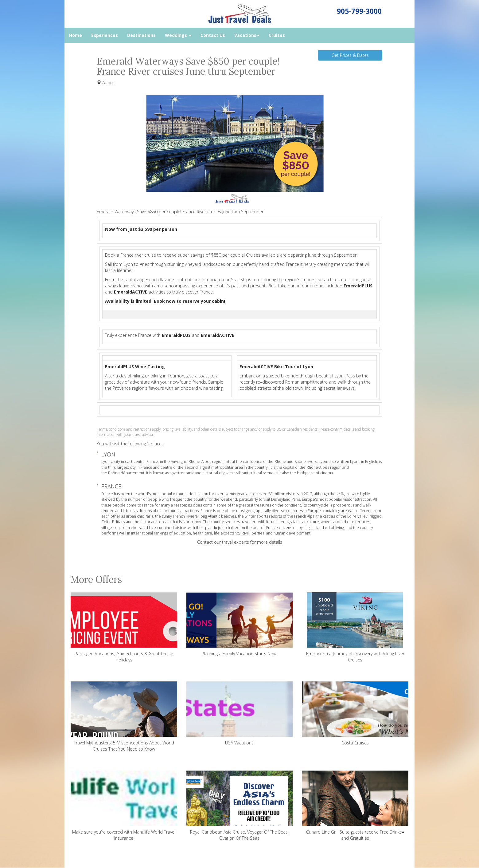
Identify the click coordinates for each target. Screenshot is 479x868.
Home (76, 35)
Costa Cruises (355, 714)
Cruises (277, 35)
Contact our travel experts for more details (240, 542)
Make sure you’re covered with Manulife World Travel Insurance (124, 806)
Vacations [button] (247, 35)
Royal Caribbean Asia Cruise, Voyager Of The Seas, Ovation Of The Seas (240, 806)
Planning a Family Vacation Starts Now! (240, 624)
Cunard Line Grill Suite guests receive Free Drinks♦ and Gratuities (355, 806)
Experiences (105, 35)
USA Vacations (240, 714)
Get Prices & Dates (350, 55)
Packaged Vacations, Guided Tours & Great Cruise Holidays (124, 627)
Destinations (141, 35)
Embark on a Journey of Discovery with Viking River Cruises (355, 627)
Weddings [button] (178, 35)
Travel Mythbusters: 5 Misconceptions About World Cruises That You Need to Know (124, 717)
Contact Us (213, 35)
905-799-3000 (359, 11)
